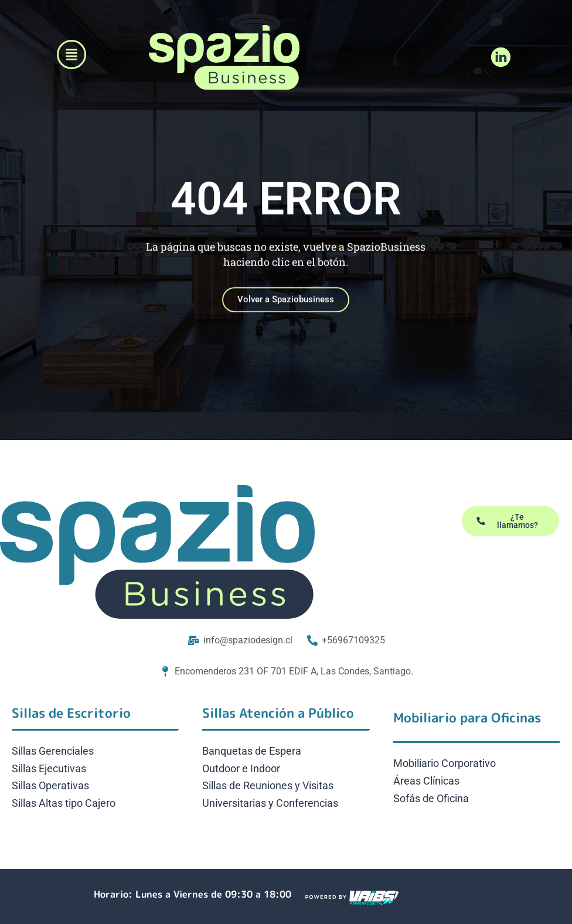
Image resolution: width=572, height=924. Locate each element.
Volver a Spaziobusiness (286, 308)
